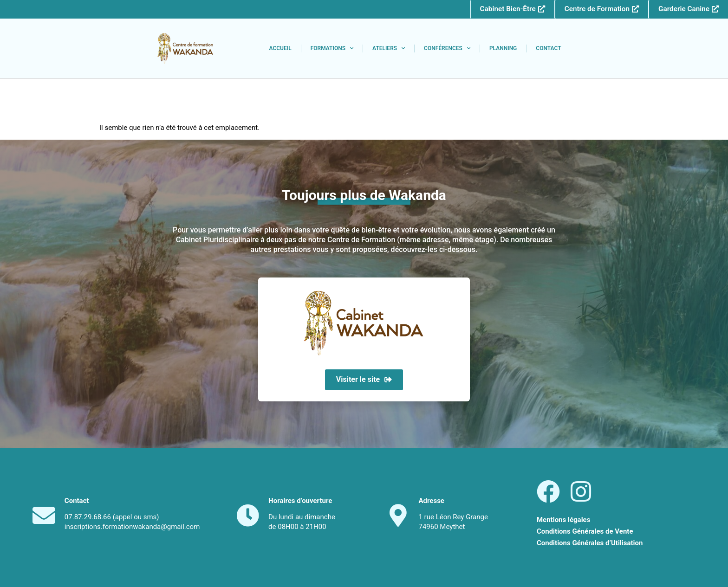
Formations (332, 49)
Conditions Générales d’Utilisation (590, 543)
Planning (503, 49)
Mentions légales (563, 520)
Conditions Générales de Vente (585, 532)
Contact (548, 49)
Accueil (280, 49)
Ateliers (389, 49)
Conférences (447, 49)
